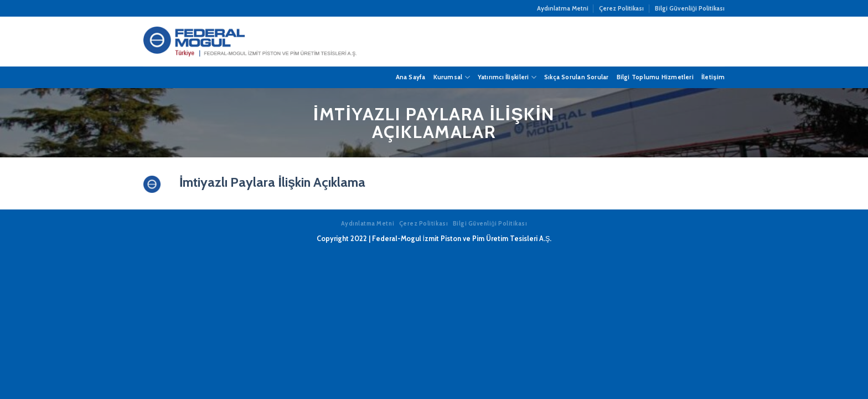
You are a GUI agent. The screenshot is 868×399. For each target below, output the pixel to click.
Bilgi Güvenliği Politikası (690, 8)
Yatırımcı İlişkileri (507, 77)
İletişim (713, 77)
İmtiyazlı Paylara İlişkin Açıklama (272, 182)
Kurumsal (452, 77)
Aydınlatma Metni (563, 8)
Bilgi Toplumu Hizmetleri (655, 77)
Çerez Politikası (621, 8)
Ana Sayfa (411, 77)
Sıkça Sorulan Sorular (577, 77)
